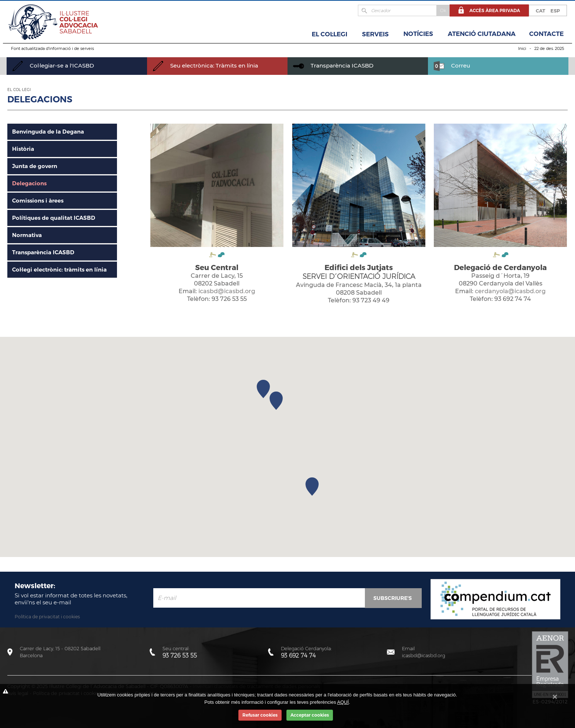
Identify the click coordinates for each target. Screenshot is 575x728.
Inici (522, 48)
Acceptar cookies (310, 715)
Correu (452, 65)
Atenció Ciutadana (482, 34)
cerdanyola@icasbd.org (510, 291)
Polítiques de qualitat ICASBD (54, 218)
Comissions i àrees (38, 201)
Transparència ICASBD (333, 65)
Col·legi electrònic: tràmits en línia (59, 270)
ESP (555, 11)
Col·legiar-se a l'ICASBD (53, 65)
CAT (541, 11)
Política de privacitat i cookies (47, 617)
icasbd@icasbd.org (227, 291)
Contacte (546, 34)
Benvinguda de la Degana (48, 132)
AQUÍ (343, 702)
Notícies (418, 34)
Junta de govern (35, 166)
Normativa (27, 235)
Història (23, 149)
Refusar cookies (260, 715)
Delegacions (29, 183)
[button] (312, 487)
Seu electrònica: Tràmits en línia (205, 65)
